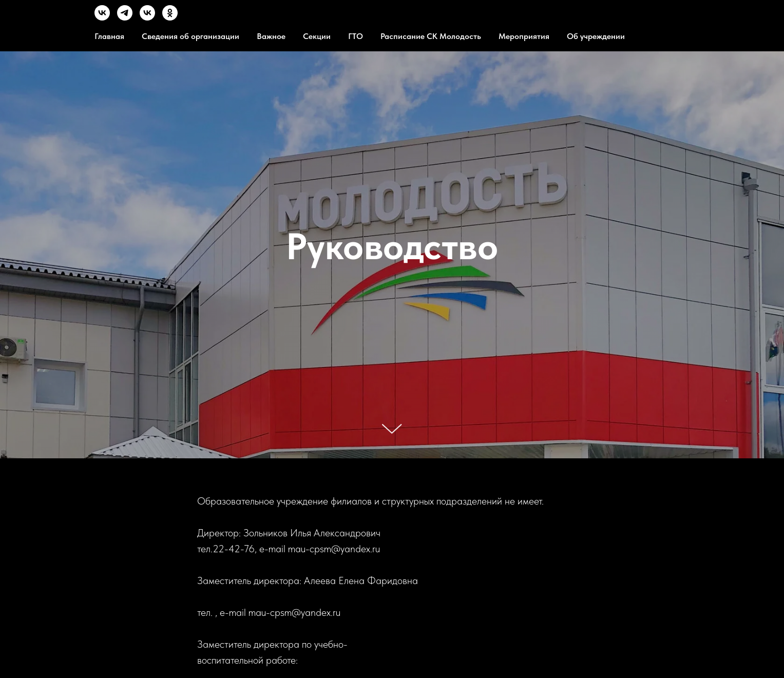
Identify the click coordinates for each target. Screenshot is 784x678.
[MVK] (147, 18)
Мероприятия (524, 36)
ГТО (356, 36)
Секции (317, 36)
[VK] (102, 18)
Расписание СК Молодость (431, 36)
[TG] (125, 18)
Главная (109, 36)
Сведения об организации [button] (190, 36)
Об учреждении (596, 36)
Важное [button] (271, 36)
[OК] (170, 18)
